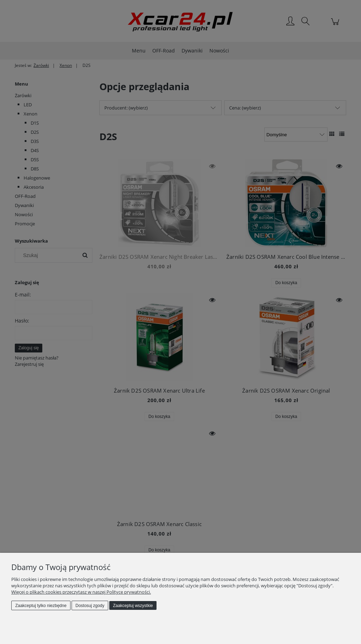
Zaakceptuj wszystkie (133, 606)
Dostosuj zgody (90, 606)
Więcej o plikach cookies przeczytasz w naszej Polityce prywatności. (81, 592)
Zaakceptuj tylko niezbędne (41, 606)
